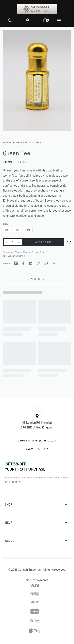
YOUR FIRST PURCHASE (25, 466)
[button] (37, 279)
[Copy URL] (53, 263)
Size (5, 224)
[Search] (10, 20)
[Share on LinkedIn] (31, 263)
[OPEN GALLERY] (37, 81)
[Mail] (46, 263)
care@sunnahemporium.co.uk (37, 440)
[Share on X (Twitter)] (16, 263)
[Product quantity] (13, 242)
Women (7, 142)
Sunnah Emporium (16, 256)
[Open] (59, 21)
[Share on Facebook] (23, 263)
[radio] (7, 230)
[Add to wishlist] (69, 242)
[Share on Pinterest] (38, 263)
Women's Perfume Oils (29, 142)
